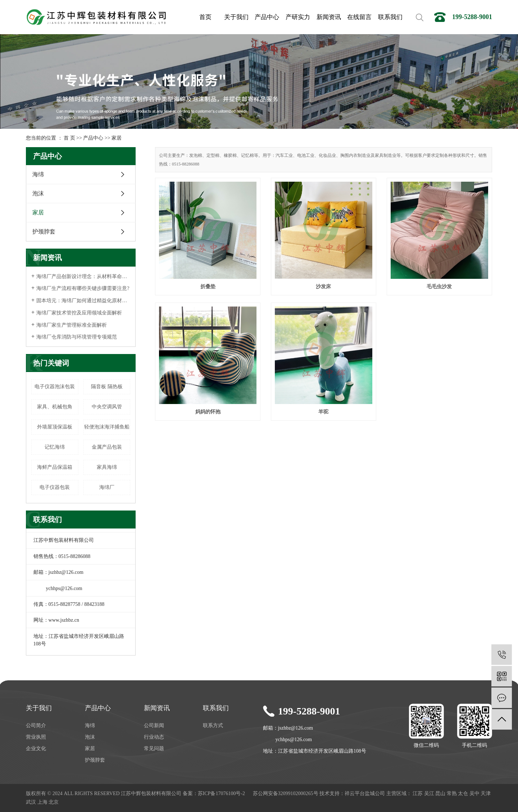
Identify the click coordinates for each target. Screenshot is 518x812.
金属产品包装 (107, 447)
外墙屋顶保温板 (55, 427)
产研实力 (298, 17)
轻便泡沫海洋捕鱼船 (107, 427)
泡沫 (38, 193)
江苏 (418, 793)
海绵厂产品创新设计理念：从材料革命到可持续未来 (83, 276)
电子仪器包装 (55, 487)
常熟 (452, 793)
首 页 (69, 138)
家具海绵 (107, 467)
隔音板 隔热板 (107, 387)
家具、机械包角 (55, 407)
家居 (117, 138)
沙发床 (323, 287)
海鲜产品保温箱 (55, 467)
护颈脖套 (44, 232)
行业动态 (154, 737)
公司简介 (36, 725)
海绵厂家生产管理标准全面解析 (72, 325)
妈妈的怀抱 (208, 412)
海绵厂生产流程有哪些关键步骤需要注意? (83, 288)
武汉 (31, 802)
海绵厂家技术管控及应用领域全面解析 (79, 313)
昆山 (440, 793)
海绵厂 (107, 487)
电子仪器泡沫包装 (55, 387)
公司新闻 (154, 725)
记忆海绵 (55, 447)
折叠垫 (208, 287)
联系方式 (213, 725)
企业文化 (36, 749)
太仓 (463, 793)
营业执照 (36, 737)
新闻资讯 (329, 17)
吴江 (429, 793)
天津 (486, 793)
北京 (54, 802)
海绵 (38, 174)
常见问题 (154, 749)
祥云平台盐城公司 (365, 793)
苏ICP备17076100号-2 (221, 793)
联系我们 (390, 17)
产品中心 (267, 17)
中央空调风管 (107, 407)
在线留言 (359, 17)
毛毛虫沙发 (439, 287)
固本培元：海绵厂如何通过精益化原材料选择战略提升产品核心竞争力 (83, 301)
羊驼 (323, 412)
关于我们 (236, 17)
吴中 (474, 793)
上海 (42, 802)
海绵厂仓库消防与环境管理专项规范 (77, 337)
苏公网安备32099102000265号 (286, 793)
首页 (205, 17)
